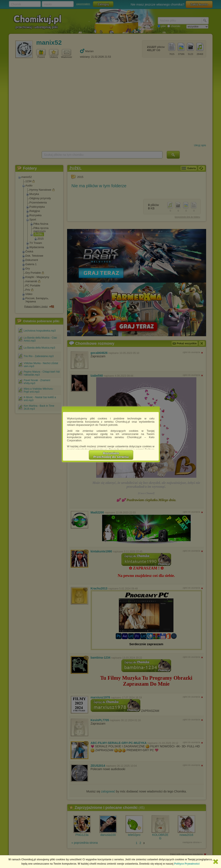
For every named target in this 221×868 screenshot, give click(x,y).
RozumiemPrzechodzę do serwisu (111, 455)
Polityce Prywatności (187, 864)
